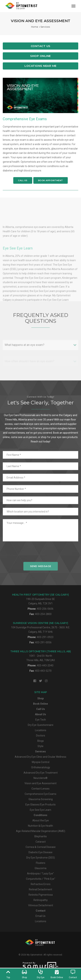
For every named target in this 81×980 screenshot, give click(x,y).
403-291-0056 (43, 642)
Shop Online (40, 56)
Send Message (41, 566)
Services (45, 27)
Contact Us (41, 46)
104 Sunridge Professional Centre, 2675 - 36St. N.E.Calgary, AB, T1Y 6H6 (41, 627)
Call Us (23, 180)
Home (35, 27)
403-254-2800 (43, 614)
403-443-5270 (43, 671)
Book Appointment (51, 180)
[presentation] (40, 553)
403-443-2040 (45, 665)
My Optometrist (35, 955)
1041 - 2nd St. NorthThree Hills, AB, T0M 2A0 (41, 656)
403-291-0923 (45, 637)
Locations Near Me (40, 66)
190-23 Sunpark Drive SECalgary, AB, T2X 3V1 (40, 599)
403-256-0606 (45, 609)
